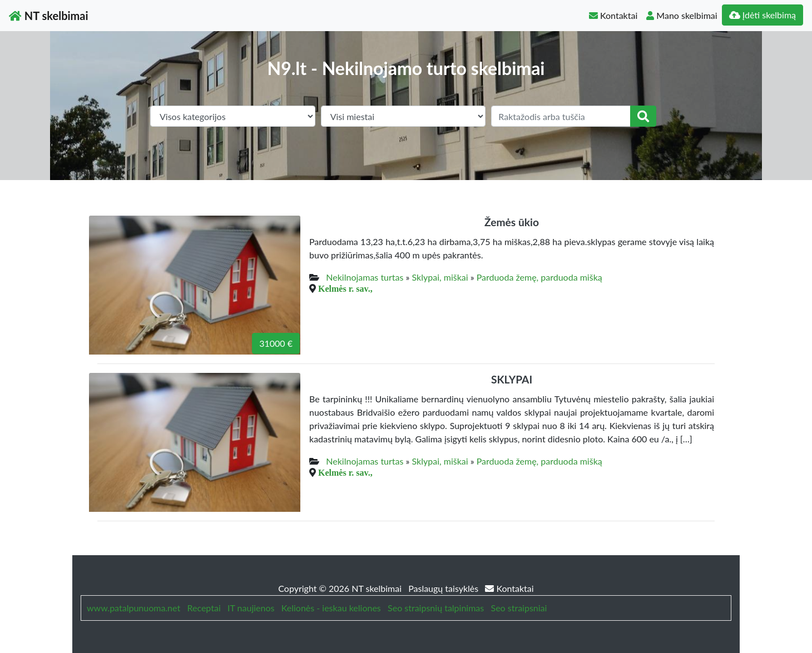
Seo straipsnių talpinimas (436, 608)
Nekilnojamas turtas (365, 277)
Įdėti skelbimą (763, 15)
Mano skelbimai (682, 15)
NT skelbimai (49, 16)
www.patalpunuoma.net (133, 608)
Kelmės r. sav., (345, 288)
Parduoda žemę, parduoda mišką (539, 277)
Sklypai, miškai (440, 277)
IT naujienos (251, 608)
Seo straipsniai (519, 608)
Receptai (204, 608)
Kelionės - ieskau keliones (331, 608)
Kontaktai (613, 15)
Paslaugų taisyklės (444, 588)
